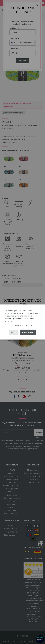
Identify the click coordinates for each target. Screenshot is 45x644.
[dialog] (22, 322)
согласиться (28, 332)
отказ (14, 332)
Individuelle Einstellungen (22, 325)
